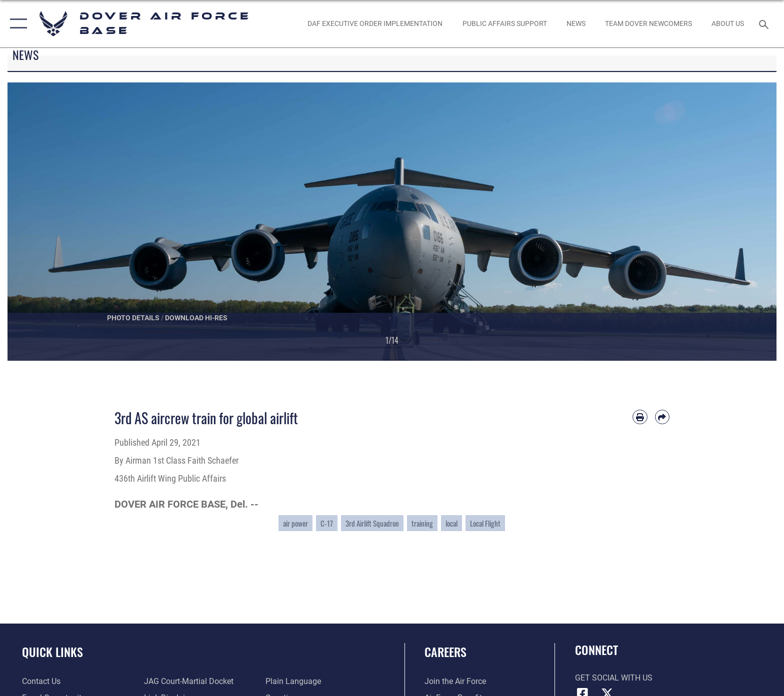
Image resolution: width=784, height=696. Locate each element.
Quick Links (52, 652)
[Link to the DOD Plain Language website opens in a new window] (293, 681)
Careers (445, 652)
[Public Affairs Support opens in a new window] (504, 23)
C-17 (327, 523)
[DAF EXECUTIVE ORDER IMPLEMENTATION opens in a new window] (375, 23)
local (451, 523)
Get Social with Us (614, 678)
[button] (16, 24)
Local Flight (485, 523)
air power (295, 523)
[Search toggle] (765, 24)
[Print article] (640, 417)
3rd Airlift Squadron (372, 523)
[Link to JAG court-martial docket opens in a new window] (189, 681)
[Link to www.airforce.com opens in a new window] (455, 681)
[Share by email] (662, 417)
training (422, 523)
